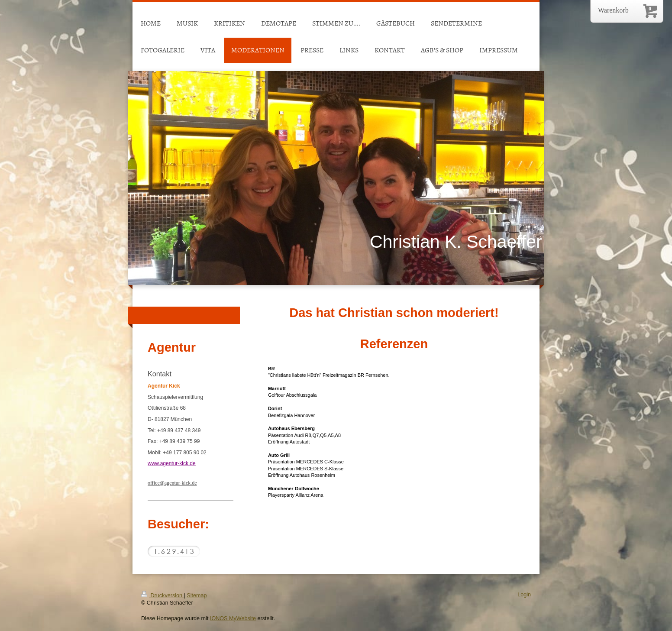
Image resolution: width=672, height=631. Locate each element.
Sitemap (197, 595)
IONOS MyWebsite (233, 618)
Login (524, 595)
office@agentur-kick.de (172, 483)
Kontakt (160, 374)
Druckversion (162, 595)
